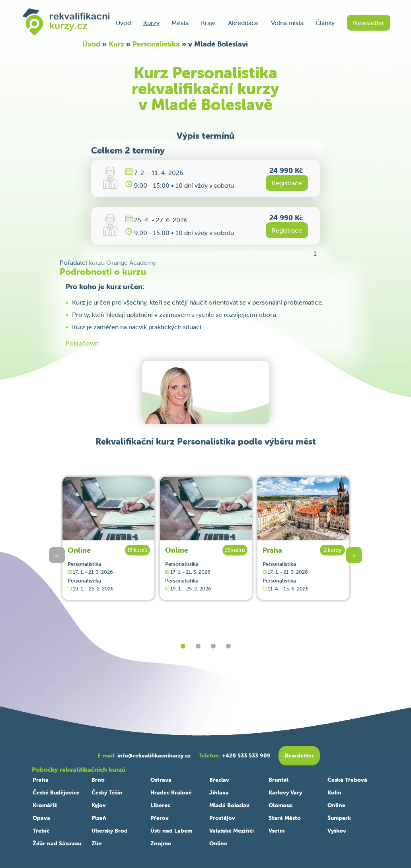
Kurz (116, 44)
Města (180, 23)
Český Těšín (107, 792)
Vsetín (277, 831)
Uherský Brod (110, 831)
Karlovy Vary (285, 792)
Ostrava (161, 780)
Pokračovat (82, 343)
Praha (272, 550)
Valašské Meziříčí (232, 831)
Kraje (208, 23)
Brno (98, 780)
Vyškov (337, 831)
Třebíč (41, 831)
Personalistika (156, 44)
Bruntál (279, 780)
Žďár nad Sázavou (57, 843)
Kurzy (151, 23)
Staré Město (285, 818)
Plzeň (99, 818)
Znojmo (161, 843)
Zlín (97, 843)
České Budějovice (56, 792)
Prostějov (222, 818)
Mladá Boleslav (229, 805)
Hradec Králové (171, 792)
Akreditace (243, 23)
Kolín (334, 792)
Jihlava (219, 792)
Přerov (160, 818)
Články (325, 23)
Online (79, 550)
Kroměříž (45, 805)
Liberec (160, 805)
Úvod (123, 23)
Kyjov (99, 805)
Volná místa (287, 23)
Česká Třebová (347, 780)
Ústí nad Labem (171, 831)
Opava (41, 818)
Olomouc (280, 805)
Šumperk (339, 818)
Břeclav (219, 780)
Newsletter (369, 23)
